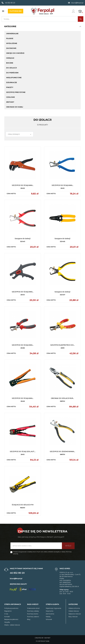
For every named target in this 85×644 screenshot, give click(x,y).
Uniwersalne (12, 34)
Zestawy (10, 102)
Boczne (10, 63)
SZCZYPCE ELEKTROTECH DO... (62, 345)
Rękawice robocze (75, 614)
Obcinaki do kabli (15, 107)
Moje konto (50, 611)
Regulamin (8, 611)
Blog (29, 619)
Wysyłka (7, 622)
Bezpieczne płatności (11, 619)
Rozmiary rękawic (33, 617)
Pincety (10, 87)
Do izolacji (12, 68)
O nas (6, 614)
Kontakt (7, 617)
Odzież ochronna (74, 608)
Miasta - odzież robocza (12, 625)
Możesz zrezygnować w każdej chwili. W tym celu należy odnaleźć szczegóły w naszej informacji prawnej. (42, 553)
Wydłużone (12, 43)
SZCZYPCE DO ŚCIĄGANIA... (23, 185)
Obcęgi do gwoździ (15, 53)
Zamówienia (50, 614)
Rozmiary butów (33, 614)
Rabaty (48, 617)
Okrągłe (10, 58)
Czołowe (10, 97)
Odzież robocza (74, 611)
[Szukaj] (42, 19)
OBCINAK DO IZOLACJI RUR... (62, 398)
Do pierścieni (12, 73)
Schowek (49, 619)
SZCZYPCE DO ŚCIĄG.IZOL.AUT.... (23, 451)
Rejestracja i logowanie (53, 608)
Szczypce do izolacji (23, 239)
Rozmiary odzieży (33, 611)
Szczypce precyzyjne (16, 92)
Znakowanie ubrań (33, 608)
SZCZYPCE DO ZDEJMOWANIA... (62, 451)
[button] (80, 26)
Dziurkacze (12, 82)
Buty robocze (73, 617)
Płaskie (10, 38)
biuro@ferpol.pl (16, 579)
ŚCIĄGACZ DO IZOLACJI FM (23, 505)
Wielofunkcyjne (14, 78)
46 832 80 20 (17, 573)
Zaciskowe (11, 48)
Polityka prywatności (11, 608)
